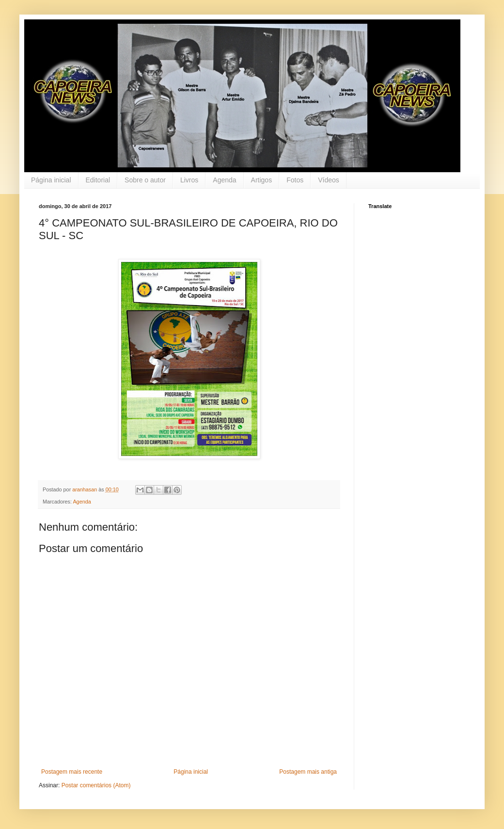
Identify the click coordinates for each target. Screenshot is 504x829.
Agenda (224, 180)
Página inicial (51, 180)
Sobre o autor (145, 180)
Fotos (295, 180)
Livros (189, 180)
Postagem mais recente (72, 772)
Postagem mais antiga (308, 772)
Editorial (98, 180)
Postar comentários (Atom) (96, 785)
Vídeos (329, 180)
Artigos (262, 180)
